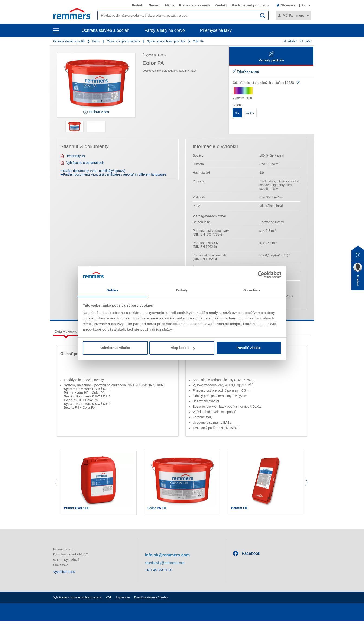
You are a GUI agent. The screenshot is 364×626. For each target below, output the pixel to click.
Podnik (137, 5)
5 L (237, 113)
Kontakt (221, 5)
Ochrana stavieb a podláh (106, 30)
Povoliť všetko (249, 348)
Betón (96, 41)
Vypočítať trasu (64, 577)
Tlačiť (305, 41)
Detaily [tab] (182, 290)
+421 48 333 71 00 (158, 575)
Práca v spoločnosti (195, 5)
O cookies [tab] (252, 290)
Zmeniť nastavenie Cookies (151, 603)
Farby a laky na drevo (165, 30)
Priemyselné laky (216, 30)
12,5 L (250, 113)
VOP (109, 603)
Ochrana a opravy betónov (123, 41)
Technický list (73, 156)
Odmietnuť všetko (115, 348)
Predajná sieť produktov (250, 5)
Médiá (170, 5)
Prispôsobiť (182, 348)
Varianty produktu (271, 57)
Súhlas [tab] (112, 290)
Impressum (123, 603)
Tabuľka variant (246, 71)
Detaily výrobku (66, 332)
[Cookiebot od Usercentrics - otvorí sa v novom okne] (261, 275)
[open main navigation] (56, 31)
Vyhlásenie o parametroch (82, 163)
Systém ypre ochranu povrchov (166, 41)
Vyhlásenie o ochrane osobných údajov (77, 603)
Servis (154, 5)
